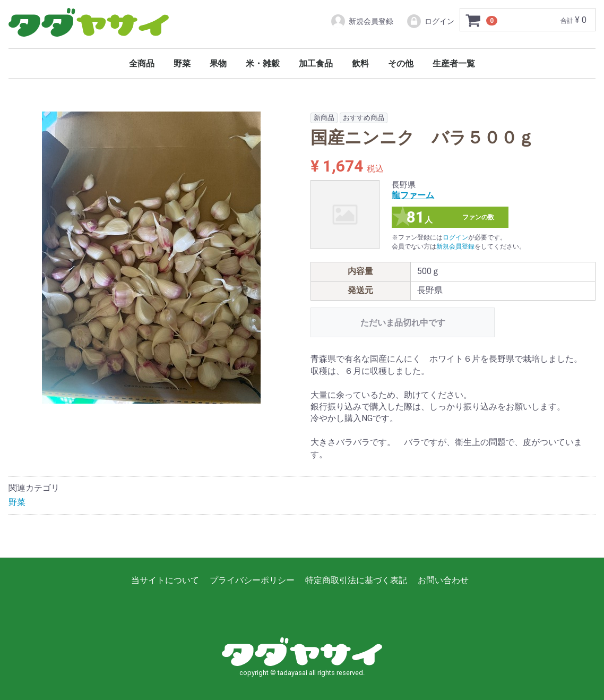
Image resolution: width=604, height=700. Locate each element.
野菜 (182, 63)
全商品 (142, 63)
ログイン (430, 21)
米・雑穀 (263, 63)
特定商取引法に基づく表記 (356, 580)
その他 (401, 63)
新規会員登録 (362, 21)
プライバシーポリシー (252, 580)
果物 (218, 63)
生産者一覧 (454, 63)
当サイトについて (165, 580)
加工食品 (316, 63)
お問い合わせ (443, 580)
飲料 (360, 63)
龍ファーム (413, 196)
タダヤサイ (89, 23)
